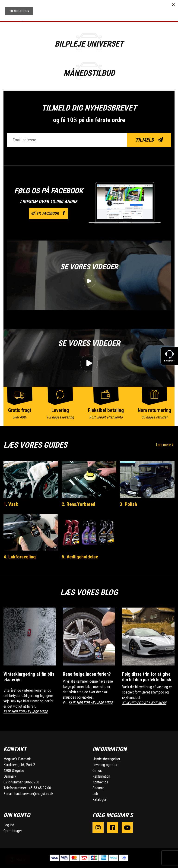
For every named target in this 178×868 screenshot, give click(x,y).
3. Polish (128, 504)
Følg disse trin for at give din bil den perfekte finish (147, 677)
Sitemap (99, 788)
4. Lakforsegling (20, 557)
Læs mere (165, 445)
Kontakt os (100, 782)
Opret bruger (13, 831)
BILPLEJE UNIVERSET (89, 44)
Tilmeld (149, 140)
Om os (97, 771)
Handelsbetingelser (106, 759)
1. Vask (11, 504)
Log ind (9, 825)
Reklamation (101, 776)
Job (95, 794)
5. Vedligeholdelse (80, 557)
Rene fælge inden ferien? (87, 674)
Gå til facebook (48, 213)
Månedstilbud (89, 73)
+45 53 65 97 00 (39, 788)
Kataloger (99, 800)
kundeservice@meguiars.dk (34, 794)
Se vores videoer (89, 267)
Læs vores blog (89, 592)
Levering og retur (105, 765)
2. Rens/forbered (78, 504)
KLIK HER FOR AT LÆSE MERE (26, 712)
